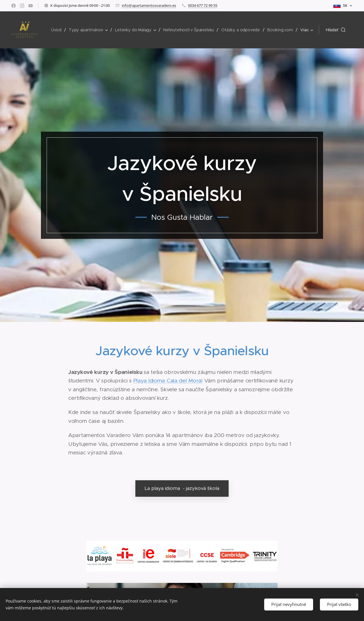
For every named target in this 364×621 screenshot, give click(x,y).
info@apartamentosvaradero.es (149, 5)
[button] (336, 30)
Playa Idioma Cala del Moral (168, 381)
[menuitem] (58, 30)
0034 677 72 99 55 (203, 5)
